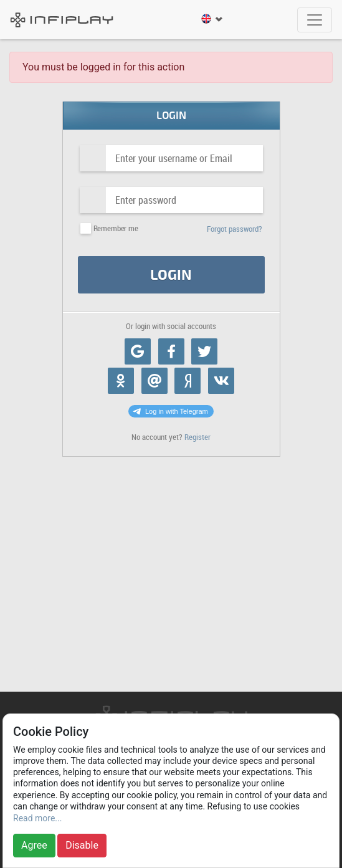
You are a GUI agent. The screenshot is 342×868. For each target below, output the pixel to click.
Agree (34, 845)
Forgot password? (235, 229)
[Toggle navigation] (315, 20)
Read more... (37, 818)
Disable (82, 845)
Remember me (116, 228)
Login (171, 275)
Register (197, 437)
